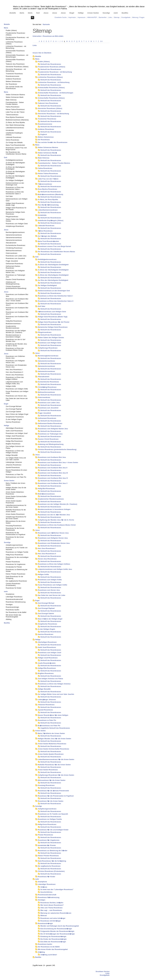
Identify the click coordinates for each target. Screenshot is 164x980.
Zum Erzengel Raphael (14, 409)
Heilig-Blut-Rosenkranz (14, 321)
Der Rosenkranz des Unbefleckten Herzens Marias (16, 153)
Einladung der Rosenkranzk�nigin (53, 937)
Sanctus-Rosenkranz (13, 422)
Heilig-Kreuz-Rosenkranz (14, 555)
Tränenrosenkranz (12, 115)
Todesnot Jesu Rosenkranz (15, 64)
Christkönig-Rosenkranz (14, 248)
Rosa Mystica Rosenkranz (15, 117)
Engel (72, 13)
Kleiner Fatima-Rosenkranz (15, 109)
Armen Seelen (93, 13)
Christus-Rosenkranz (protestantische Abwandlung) (16, 287)
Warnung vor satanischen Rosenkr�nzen (56, 913)
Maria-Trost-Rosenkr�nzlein (48, 241)
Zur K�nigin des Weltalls (47, 236)
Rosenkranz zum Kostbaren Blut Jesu (17, 295)
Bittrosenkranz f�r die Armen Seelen (52, 780)
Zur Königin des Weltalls (14, 143)
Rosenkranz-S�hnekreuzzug (49, 897)
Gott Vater (9, 196)
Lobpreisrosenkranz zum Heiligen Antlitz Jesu (14, 383)
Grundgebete (126, 17)
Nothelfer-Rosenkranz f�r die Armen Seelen (54, 765)
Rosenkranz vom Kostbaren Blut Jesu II (17, 304)
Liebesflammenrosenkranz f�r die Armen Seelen (56, 759)
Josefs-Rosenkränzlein (14, 439)
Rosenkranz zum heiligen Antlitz (17, 389)
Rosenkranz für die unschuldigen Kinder (17, 558)
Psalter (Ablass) (11, 30)
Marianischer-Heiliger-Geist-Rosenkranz (15, 213)
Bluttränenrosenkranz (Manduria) (17, 120)
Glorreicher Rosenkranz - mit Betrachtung (16, 70)
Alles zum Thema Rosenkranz (51, 908)
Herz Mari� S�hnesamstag (48, 205)
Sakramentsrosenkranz (14, 235)
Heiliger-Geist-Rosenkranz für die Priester (16, 209)
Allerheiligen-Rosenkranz (14, 428)
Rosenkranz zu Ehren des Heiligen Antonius (15, 452)
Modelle (12, 13)
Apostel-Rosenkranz (13, 467)
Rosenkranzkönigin (12, 607)
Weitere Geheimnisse (13, 81)
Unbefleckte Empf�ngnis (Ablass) (51, 221)
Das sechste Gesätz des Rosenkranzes (14, 88)
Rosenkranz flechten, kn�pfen (52, 903)
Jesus (46, 13)
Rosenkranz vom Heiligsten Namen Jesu (15, 272)
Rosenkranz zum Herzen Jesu (16, 396)
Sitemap (117, 17)
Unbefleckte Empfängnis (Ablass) (14, 134)
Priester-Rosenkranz (13, 562)
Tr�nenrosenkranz (45, 184)
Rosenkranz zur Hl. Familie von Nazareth (17, 549)
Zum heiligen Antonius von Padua (15, 447)
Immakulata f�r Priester (47, 845)
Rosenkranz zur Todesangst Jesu (15, 276)
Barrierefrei (103, 17)
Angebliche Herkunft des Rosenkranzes (55, 728)
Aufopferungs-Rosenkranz (15, 226)
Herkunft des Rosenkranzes (51, 64)
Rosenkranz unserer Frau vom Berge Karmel (16, 149)
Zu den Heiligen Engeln (14, 419)
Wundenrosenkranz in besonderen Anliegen (13, 336)
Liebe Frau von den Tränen (15, 112)
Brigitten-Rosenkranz (13, 444)
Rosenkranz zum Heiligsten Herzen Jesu (15, 362)
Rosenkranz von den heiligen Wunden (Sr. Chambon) (16, 332)
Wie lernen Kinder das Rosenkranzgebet (13, 616)
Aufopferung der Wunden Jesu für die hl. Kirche (16, 345)
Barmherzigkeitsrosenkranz (15, 232)
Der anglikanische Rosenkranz (16, 581)
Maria (22, 13)
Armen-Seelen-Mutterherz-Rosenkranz (15, 493)
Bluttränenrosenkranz (13, 324)
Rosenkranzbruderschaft (14, 599)
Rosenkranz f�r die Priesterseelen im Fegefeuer (56, 796)
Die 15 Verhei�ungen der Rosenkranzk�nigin (58, 934)
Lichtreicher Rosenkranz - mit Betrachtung (16, 47)
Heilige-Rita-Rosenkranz (14, 441)
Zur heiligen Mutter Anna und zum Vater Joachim (16, 459)
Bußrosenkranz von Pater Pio (16, 477)
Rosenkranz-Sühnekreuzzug (16, 602)
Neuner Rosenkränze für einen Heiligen (16, 471)
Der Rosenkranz (11, 84)
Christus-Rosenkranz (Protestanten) (13, 585)
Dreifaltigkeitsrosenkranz (14, 160)
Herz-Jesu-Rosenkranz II (14, 372)
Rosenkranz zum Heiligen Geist (17, 224)
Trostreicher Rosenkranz (14, 74)
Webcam (44, 916)
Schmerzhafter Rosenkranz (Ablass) (15, 52)
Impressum (82, 17)
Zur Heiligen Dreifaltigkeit (14, 180)
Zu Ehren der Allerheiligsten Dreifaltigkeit (15, 164)
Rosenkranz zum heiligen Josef (17, 433)
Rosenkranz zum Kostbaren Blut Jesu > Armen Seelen (17, 300)
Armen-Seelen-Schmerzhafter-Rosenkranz (16, 497)
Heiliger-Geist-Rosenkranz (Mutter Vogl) (15, 204)
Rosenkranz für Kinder (13, 588)
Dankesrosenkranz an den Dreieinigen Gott (15, 184)
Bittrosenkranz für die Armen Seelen (16, 522)
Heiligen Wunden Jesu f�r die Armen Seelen (54, 739)
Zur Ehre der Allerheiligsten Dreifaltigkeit (15, 177)
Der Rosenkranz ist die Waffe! (16, 612)
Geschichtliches (46, 892)
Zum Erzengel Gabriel (13, 412)
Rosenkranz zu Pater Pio (14, 475)
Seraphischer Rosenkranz (15, 417)
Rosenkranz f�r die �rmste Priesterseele (53, 791)
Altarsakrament (11, 243)
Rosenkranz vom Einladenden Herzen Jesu (16, 366)
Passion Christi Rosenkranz (15, 279)
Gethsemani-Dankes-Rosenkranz (13, 267)
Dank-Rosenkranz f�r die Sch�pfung (52, 861)
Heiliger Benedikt (12, 455)
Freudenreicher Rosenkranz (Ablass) (15, 34)
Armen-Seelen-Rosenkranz (15, 514)
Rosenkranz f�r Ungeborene (49, 840)
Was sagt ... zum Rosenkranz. (51, 910)
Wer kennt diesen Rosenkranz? (52, 905)
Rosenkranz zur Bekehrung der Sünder (17, 570)
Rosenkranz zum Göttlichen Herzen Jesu (15, 357)
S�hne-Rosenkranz (45, 231)
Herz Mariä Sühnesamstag (15, 125)
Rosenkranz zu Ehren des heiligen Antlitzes (15, 378)
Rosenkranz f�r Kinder (46, 877)
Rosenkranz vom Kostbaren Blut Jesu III (17, 309)
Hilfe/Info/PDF (92, 17)
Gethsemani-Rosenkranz (14, 264)
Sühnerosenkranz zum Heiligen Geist (17, 200)
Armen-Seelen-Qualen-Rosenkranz (14, 502)
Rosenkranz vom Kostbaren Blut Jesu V (17, 318)
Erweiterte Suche (61, 17)
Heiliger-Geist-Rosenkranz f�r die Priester (54, 322)
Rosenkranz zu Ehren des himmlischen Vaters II (15, 193)
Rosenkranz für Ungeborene (16, 564)
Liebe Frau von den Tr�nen (48, 179)
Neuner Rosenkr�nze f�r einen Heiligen (53, 715)
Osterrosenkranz (12, 253)
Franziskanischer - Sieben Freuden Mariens (15, 103)
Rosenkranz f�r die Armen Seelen (51, 801)
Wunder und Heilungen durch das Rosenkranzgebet (60, 926)
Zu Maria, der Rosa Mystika (15, 123)
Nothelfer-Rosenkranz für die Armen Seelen (16, 511)
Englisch (44, 134)
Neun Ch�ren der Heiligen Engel (50, 619)
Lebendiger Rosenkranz (14, 597)
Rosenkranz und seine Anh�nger (53, 918)
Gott (38, 13)
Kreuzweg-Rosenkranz (14, 526)
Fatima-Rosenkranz (13, 107)
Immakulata (10, 130)
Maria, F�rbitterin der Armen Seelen (51, 733)
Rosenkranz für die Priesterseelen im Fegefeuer (16, 534)
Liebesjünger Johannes (14, 462)
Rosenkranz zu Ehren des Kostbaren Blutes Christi (15, 349)
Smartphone (10, 594)
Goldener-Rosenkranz (13, 79)
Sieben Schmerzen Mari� (47, 153)
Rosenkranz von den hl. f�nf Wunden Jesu (54, 515)
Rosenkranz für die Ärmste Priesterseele (15, 529)
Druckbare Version (103, 972)
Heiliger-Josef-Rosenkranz (15, 436)
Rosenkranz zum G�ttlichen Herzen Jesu (53, 533)
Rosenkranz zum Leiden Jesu (16, 256)
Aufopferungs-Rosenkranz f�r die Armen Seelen (56, 775)
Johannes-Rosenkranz (14, 465)
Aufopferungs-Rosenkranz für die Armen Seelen (16, 518)
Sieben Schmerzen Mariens (15, 95)
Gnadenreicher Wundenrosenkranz (13, 327)
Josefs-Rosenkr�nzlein (47, 663)
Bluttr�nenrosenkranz (46, 494)
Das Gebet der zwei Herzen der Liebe (17, 399)
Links (110, 17)
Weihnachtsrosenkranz (14, 251)
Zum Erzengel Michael (13, 406)
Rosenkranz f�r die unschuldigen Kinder (53, 830)
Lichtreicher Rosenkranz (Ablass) (14, 43)
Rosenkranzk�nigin (45, 924)
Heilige (81, 13)
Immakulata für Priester (14, 567)
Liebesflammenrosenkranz (15, 128)
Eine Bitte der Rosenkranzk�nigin (53, 942)
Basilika (125, 13)
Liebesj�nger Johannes (47, 700)
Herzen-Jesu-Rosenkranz (15, 375)
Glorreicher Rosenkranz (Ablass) (17, 67)
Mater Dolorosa (11, 100)
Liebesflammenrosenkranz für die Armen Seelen (16, 506)
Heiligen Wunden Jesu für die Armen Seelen (16, 489)
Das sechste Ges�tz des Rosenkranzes (53, 142)
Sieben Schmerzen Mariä (15, 97)
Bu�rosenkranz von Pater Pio (49, 726)
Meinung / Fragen (138, 17)
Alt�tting (41, 952)
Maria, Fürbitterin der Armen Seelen (15, 484)
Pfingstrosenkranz (12, 217)
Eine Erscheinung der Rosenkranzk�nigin (56, 929)
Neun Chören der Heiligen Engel (17, 414)
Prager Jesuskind (12, 261)
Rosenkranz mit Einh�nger (51, 921)
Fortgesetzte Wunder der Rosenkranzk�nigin (57, 931)
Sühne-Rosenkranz (12, 140)
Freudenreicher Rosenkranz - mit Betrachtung (17, 38)
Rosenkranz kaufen (12, 610)
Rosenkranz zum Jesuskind (15, 258)
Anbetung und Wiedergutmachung (13, 283)
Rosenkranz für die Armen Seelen (15, 538)
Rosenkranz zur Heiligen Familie (17, 552)
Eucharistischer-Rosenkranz (16, 245)
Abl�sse (44, 887)
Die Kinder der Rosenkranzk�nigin (54, 939)
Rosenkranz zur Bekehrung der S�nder (53, 851)
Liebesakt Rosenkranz (13, 137)
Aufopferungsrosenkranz (14, 545)
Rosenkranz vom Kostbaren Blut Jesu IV (17, 313)
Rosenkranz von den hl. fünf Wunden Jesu (15, 340)
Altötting (9, 619)
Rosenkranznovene (12, 76)
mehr (116, 13)
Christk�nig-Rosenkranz (47, 387)
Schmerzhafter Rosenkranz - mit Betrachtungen (17, 56)
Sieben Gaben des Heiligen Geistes (15, 220)
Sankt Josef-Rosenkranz (14, 431)
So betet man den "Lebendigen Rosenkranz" (57, 890)
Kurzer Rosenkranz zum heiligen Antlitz (17, 392)
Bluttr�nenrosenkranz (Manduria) (50, 194)
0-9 (101, 41)
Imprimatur (72, 17)
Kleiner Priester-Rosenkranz (16, 574)
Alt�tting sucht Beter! (49, 955)
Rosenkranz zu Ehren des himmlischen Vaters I (15, 188)
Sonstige (106, 13)
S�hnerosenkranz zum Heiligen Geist (52, 312)
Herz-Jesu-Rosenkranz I (14, 370)
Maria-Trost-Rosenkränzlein (15, 145)
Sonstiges (9, 605)
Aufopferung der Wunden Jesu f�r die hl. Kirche (56, 520)
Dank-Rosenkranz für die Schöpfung (14, 577)
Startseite (46, 24)
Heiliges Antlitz (11, 386)
